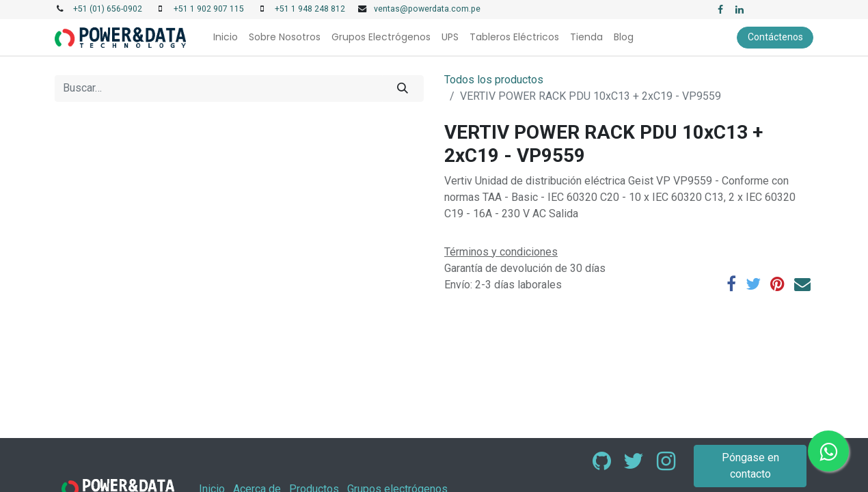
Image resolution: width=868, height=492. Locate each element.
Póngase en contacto (750, 466)
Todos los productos (494, 80)
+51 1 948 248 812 (310, 9)
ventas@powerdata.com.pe (427, 9)
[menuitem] (226, 37)
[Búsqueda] (403, 88)
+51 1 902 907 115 (209, 9)
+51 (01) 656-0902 (108, 9)
